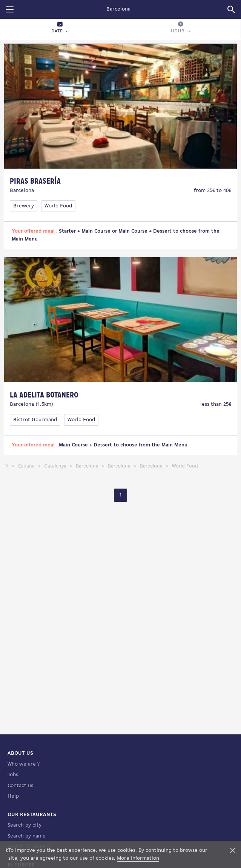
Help (13, 796)
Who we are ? (24, 764)
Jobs (13, 775)
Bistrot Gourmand (35, 420)
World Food (58, 206)
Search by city (25, 825)
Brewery (24, 206)
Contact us (20, 786)
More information (138, 858)
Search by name (27, 836)
